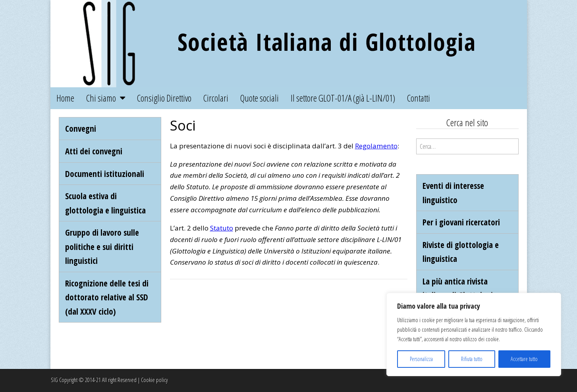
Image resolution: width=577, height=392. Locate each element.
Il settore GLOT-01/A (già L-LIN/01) (343, 98)
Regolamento (376, 146)
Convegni (81, 128)
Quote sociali (260, 98)
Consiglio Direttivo (164, 98)
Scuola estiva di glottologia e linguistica (105, 203)
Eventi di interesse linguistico (453, 193)
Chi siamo (101, 98)
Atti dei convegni (94, 151)
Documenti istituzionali (105, 174)
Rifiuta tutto (472, 359)
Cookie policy (154, 380)
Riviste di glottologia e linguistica (461, 252)
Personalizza (421, 359)
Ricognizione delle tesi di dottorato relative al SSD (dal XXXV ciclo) (107, 297)
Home (65, 98)
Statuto (222, 228)
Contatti (419, 98)
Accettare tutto (524, 359)
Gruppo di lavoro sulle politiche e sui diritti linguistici (102, 246)
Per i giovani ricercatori (461, 222)
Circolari (216, 98)
